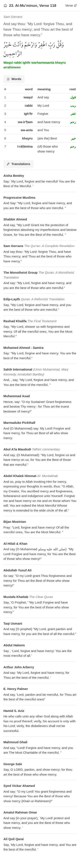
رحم (73, 122)
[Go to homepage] (5, 6)
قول (73, 97)
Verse (71, 6)
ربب (73, 106)
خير (73, 138)
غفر (73, 114)
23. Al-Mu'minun (23, 6)
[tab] (14, 79)
